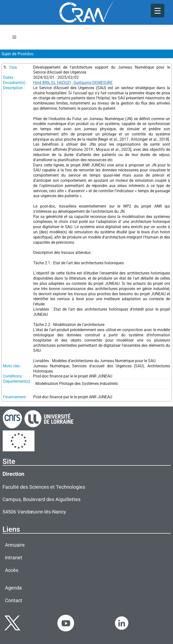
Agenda (13, 588)
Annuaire (15, 545)
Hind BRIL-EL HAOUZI (52, 83)
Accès (12, 570)
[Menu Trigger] (158, 11)
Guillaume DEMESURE (93, 83)
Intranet (14, 558)
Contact (14, 600)
